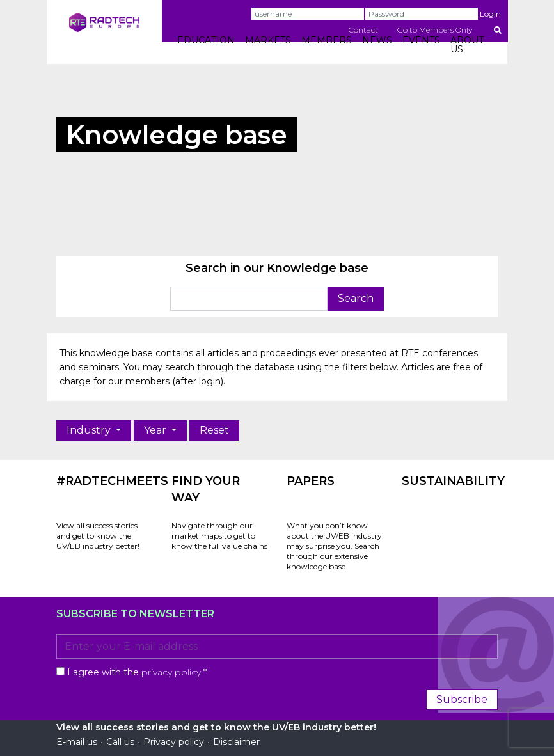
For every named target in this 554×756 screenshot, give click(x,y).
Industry (90, 430)
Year (156, 430)
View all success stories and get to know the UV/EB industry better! (98, 536)
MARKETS (268, 40)
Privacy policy (174, 742)
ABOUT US (467, 45)
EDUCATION (206, 40)
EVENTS (421, 40)
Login (490, 14)
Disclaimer (236, 742)
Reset (214, 430)
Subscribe (462, 699)
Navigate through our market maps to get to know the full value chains (219, 536)
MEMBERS (327, 40)
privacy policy (171, 672)
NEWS (377, 40)
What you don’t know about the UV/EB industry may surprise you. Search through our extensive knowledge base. (334, 546)
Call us (120, 742)
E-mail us (77, 742)
